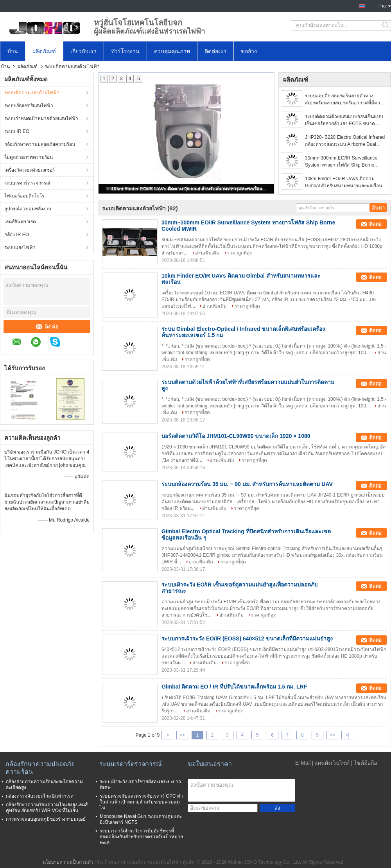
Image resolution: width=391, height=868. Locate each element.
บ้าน (13, 51)
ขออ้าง (249, 51)
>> (332, 735)
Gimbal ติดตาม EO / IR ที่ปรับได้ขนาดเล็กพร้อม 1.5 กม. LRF (234, 687)
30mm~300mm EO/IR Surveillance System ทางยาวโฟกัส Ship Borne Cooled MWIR (341, 162)
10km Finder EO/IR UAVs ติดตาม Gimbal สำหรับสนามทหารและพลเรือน (187, 189)
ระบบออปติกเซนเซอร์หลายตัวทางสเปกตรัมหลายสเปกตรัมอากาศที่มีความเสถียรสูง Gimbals (345, 100)
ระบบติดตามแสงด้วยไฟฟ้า (32, 93)
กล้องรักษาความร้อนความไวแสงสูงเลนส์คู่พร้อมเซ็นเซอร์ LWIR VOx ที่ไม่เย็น (47, 808)
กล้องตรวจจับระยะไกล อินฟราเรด (40, 796)
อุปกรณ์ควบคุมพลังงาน (28, 209)
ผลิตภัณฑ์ (44, 51)
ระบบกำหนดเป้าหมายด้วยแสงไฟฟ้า (41, 118)
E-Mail (303, 763)
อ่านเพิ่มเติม (207, 253)
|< (167, 735)
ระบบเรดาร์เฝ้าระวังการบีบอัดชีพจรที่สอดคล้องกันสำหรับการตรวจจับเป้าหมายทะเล (141, 837)
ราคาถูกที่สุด (240, 253)
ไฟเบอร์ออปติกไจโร (24, 196)
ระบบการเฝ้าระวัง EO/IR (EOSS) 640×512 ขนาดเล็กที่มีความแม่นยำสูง (247, 638)
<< (182, 735)
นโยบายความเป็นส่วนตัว (68, 862)
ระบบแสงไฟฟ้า (20, 247)
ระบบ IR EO (17, 131)
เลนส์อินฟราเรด (20, 222)
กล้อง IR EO (17, 235)
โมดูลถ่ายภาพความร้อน (29, 157)
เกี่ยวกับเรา (83, 51)
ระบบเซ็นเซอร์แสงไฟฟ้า (29, 106)
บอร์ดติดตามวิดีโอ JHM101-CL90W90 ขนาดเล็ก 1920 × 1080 (236, 436)
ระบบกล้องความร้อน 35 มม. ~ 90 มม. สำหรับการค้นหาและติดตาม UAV (247, 484)
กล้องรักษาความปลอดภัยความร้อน (40, 144)
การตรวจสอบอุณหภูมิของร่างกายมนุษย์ (46, 819)
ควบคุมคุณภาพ (172, 51)
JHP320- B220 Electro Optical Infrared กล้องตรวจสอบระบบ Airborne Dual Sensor (345, 141)
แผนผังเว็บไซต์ (332, 763)
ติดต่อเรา (215, 51)
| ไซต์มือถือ (364, 763)
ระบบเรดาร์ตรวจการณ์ (27, 183)
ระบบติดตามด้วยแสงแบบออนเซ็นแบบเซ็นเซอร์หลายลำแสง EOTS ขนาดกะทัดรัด (344, 120)
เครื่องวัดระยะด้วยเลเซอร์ (30, 170)
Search (386, 25)
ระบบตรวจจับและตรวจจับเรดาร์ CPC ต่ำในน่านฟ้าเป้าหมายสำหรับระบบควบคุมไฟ (141, 802)
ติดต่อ (47, 326)
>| (347, 735)
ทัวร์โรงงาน (125, 51)
